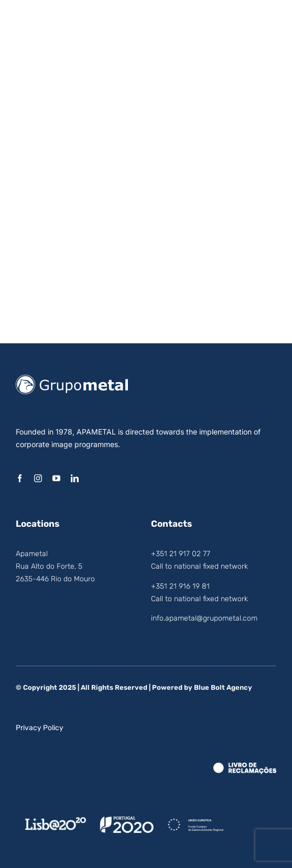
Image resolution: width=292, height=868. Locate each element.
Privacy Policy (40, 728)
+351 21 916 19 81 (180, 586)
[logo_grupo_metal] (72, 379)
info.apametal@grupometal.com (204, 618)
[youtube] (56, 478)
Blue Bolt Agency (223, 687)
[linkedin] (75, 478)
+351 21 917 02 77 (181, 554)
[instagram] (38, 478)
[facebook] (20, 478)
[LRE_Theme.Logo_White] (245, 767)
